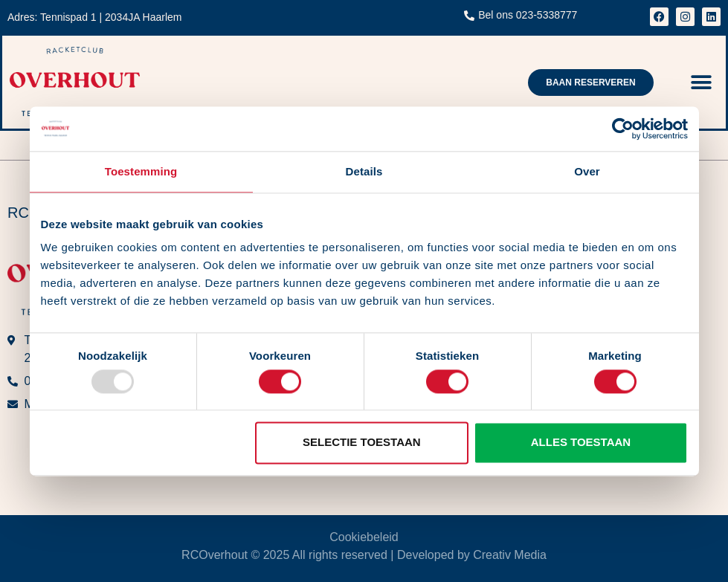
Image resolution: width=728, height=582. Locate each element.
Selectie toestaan (362, 443)
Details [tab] (364, 171)
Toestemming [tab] (141, 171)
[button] (702, 82)
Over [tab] (587, 171)
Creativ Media (510, 555)
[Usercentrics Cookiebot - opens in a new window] (623, 129)
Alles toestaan (581, 443)
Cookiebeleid (364, 537)
